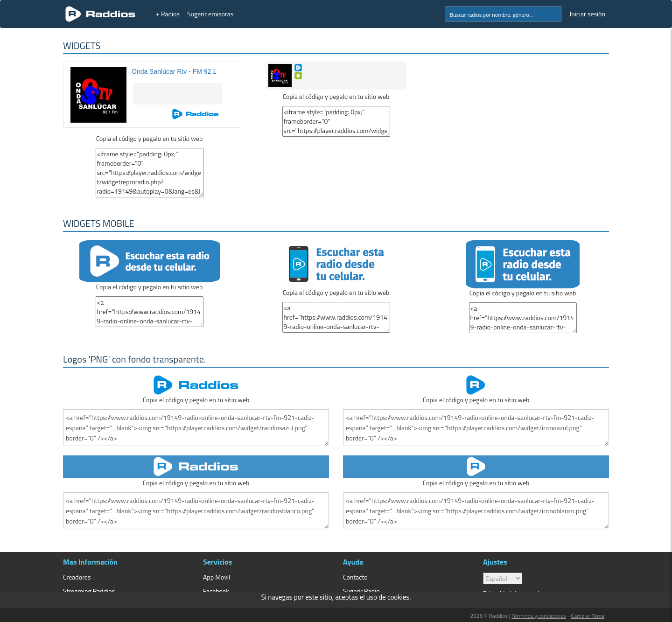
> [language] (503, 578)
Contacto (355, 577)
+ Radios (168, 14)
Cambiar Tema (588, 616)
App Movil (217, 577)
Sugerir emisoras (210, 14)
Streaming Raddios (89, 591)
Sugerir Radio (361, 591)
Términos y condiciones (539, 616)
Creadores (77, 577)
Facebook (216, 591)
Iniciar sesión (588, 14)
